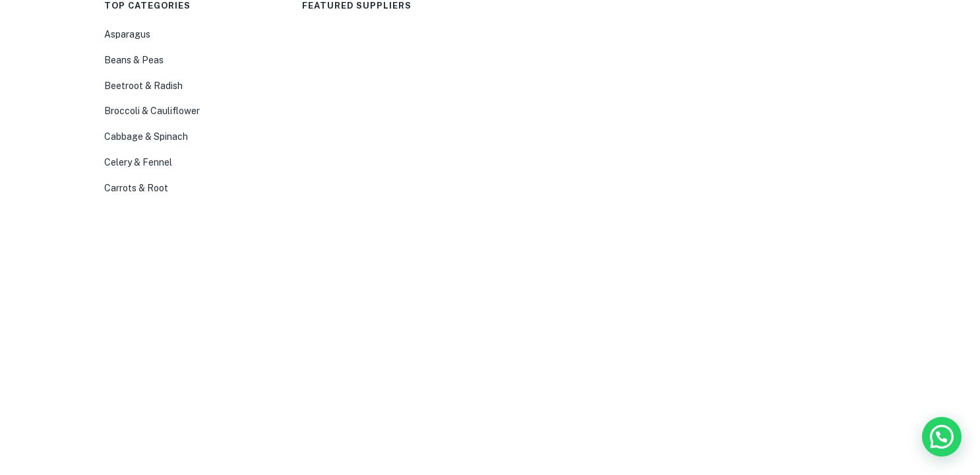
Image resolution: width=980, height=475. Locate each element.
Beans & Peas (134, 60)
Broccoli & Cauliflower (152, 111)
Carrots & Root (136, 188)
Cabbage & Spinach (146, 137)
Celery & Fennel (138, 162)
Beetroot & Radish (143, 86)
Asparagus (127, 34)
